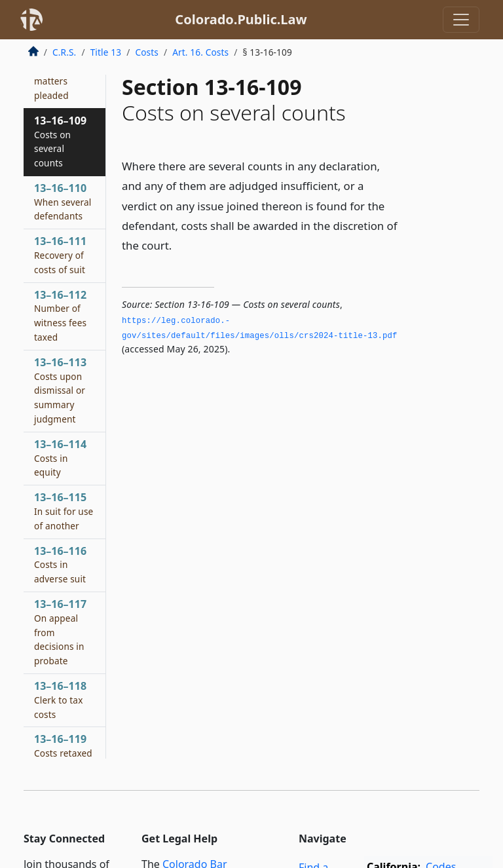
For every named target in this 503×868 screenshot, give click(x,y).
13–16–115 (64, 511)
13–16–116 (60, 565)
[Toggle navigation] (461, 20)
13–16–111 (60, 255)
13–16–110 (63, 202)
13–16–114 (60, 458)
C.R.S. (64, 52)
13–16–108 (63, 74)
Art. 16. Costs (200, 52)
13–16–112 (60, 315)
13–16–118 (60, 700)
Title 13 (106, 52)
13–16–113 (60, 390)
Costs (147, 52)
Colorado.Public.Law (241, 19)
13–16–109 (60, 141)
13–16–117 (60, 632)
